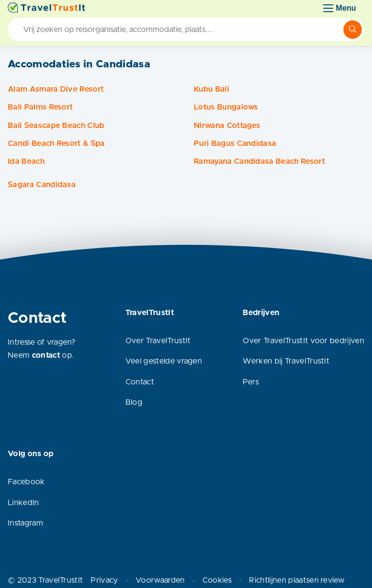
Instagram (25, 523)
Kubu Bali (211, 89)
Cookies (217, 580)
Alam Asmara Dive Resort (56, 89)
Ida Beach (26, 161)
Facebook (26, 482)
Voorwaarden (160, 580)
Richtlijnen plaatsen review (297, 580)
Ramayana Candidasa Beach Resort (259, 161)
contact (46, 355)
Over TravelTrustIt (158, 341)
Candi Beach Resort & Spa (56, 143)
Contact (140, 382)
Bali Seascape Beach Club (56, 126)
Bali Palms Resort (40, 107)
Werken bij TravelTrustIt (286, 361)
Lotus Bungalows (226, 107)
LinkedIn (23, 503)
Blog (134, 402)
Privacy (104, 580)
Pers (251, 382)
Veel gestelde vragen (164, 361)
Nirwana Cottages (227, 126)
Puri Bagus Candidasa (235, 143)
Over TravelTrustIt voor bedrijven (303, 341)
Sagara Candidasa (42, 185)
